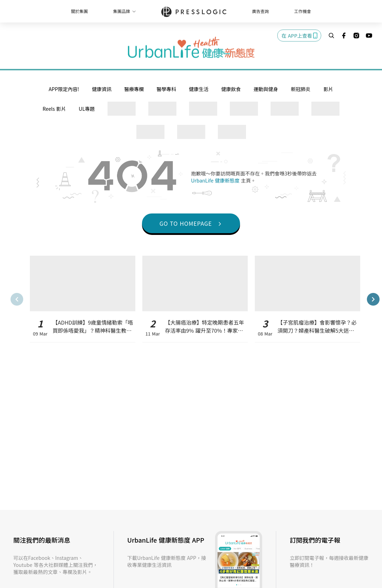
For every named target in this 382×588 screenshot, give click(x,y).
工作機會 (303, 11)
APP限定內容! (64, 89)
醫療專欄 (134, 89)
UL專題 (87, 109)
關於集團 (79, 11)
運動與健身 (266, 89)
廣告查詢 (260, 11)
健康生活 (199, 89)
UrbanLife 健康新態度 (216, 180)
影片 (328, 89)
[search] (331, 36)
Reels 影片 (54, 109)
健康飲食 (231, 89)
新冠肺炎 (300, 89)
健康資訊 (102, 89)
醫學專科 (166, 89)
